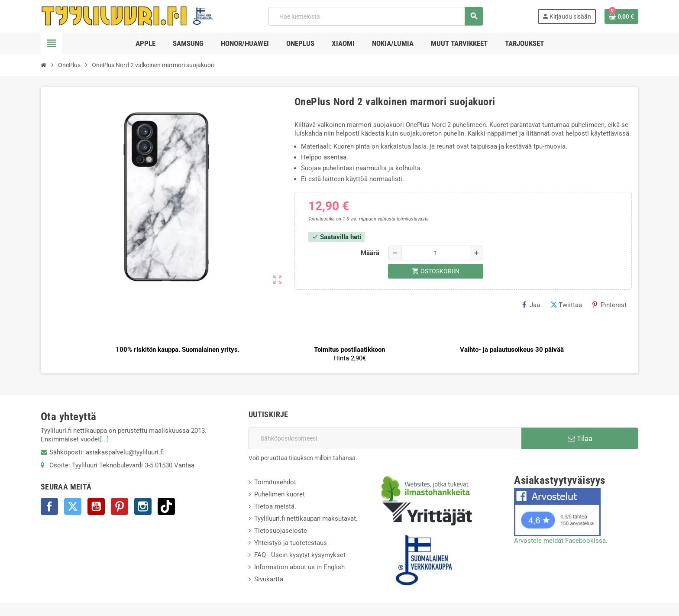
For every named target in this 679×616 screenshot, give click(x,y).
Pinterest (609, 305)
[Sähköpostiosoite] (385, 438)
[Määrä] (436, 253)
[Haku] (375, 16)
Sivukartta (269, 579)
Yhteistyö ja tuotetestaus (291, 543)
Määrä (370, 253)
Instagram (143, 506)
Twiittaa (566, 305)
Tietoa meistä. (275, 506)
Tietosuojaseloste (281, 531)
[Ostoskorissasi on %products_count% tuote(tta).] (621, 16)
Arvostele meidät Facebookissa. (561, 541)
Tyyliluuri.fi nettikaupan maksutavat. (306, 519)
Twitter (73, 506)
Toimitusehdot (275, 482)
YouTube (96, 506)
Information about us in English (299, 567)
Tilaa (580, 438)
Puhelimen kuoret (280, 494)
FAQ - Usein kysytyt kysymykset (300, 555)
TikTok (166, 506)
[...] (104, 439)
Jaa (531, 305)
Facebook (49, 506)
